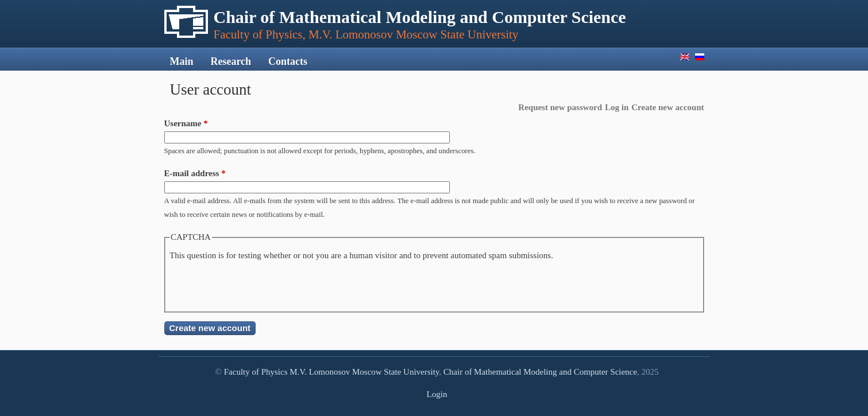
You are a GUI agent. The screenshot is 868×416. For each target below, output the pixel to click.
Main (182, 61)
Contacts (288, 61)
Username (186, 123)
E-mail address (195, 173)
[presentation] (257, 285)
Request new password (560, 107)
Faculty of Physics (256, 372)
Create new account (668, 107)
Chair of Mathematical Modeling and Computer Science (540, 372)
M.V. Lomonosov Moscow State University (364, 372)
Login (437, 394)
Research (231, 61)
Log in (617, 107)
